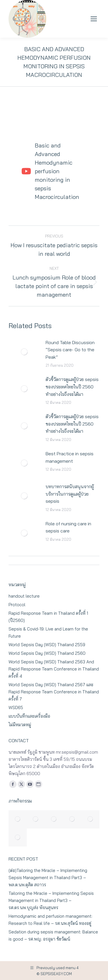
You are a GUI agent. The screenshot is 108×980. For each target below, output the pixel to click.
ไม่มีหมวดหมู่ (20, 725)
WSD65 (16, 707)
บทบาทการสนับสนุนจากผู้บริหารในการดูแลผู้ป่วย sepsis (70, 494)
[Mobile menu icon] (94, 19)
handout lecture (24, 596)
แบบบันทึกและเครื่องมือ (29, 716)
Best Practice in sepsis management (70, 457)
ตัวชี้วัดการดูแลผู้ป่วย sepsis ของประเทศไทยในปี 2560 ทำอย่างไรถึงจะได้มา (72, 387)
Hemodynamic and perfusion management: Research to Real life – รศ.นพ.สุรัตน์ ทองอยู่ (50, 920)
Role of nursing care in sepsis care (68, 527)
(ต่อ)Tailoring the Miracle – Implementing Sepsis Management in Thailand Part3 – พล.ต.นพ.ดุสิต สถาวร (48, 878)
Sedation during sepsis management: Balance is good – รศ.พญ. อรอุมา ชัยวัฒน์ (53, 935)
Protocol (17, 605)
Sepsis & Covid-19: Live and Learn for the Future (48, 632)
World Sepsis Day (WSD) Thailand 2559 (47, 645)
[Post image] (24, 352)
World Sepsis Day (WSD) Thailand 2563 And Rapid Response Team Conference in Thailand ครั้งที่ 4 (54, 669)
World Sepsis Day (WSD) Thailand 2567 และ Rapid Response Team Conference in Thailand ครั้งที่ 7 (54, 692)
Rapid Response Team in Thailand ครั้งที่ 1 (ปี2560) (48, 617)
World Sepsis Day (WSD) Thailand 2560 (47, 653)
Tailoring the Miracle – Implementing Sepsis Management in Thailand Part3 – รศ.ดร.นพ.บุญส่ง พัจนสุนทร (51, 900)
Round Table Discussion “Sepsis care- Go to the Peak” (70, 350)
